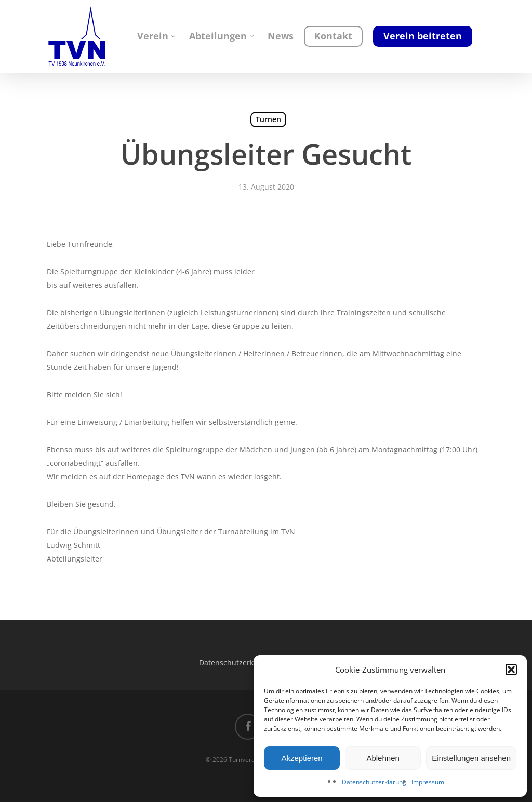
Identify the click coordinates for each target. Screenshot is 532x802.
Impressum (428, 782)
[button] (511, 670)
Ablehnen (383, 758)
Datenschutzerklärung (374, 782)
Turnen (268, 119)
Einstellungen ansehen (471, 758)
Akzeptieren (302, 758)
